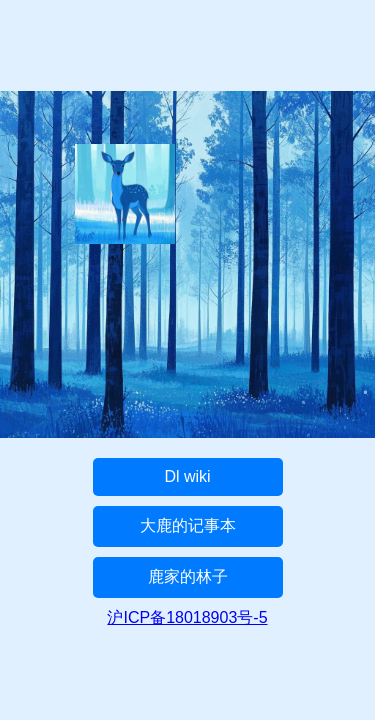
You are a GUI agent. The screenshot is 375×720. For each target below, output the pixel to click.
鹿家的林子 (188, 576)
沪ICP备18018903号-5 (187, 617)
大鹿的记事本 (188, 525)
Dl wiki (187, 476)
